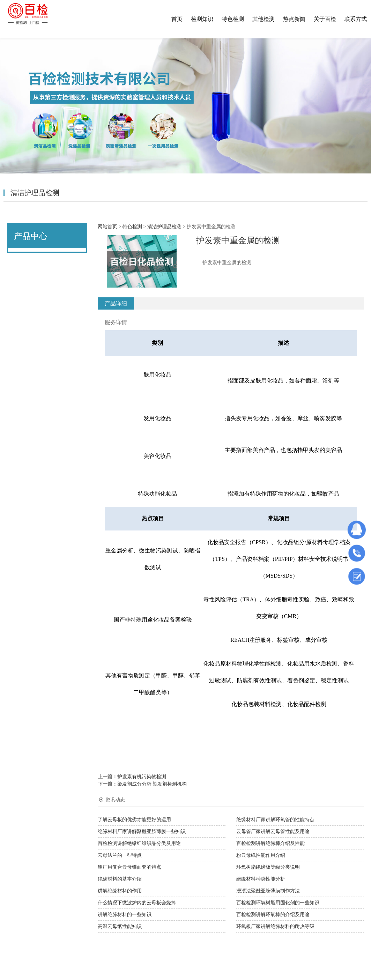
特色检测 (233, 19)
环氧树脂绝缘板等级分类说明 (268, 867)
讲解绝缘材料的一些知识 (125, 915)
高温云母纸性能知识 (120, 926)
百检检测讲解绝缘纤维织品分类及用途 (139, 843)
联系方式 (356, 19)
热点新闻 (294, 19)
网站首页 (107, 227)
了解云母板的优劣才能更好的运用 (134, 820)
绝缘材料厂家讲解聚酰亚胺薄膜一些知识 (142, 831)
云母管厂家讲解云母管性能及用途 (273, 831)
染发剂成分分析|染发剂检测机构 (152, 784)
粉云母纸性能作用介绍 (261, 855)
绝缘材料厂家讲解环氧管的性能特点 (275, 820)
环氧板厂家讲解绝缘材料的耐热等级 (275, 926)
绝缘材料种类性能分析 (261, 879)
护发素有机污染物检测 (142, 777)
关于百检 (325, 19)
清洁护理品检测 (164, 227)
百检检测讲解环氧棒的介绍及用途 (273, 915)
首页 (177, 19)
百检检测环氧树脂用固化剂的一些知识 (278, 903)
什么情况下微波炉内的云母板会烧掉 (137, 903)
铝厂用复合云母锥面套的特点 (129, 867)
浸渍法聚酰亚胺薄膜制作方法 (268, 891)
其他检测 (264, 19)
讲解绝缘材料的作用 (120, 891)
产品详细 (116, 303)
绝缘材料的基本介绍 (120, 879)
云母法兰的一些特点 (120, 855)
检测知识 (202, 19)
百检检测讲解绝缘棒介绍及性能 (270, 843)
